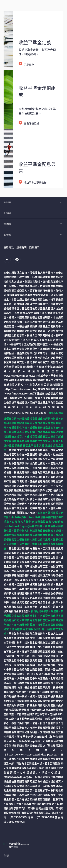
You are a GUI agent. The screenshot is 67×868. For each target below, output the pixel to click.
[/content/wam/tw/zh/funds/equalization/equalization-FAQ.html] (33, 40)
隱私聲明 (34, 247)
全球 (7, 856)
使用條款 (9, 247)
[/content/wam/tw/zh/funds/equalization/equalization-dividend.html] (33, 159)
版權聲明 (22, 247)
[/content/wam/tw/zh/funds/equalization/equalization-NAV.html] (33, 99)
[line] (18, 261)
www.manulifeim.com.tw (18, 413)
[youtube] (8, 261)
